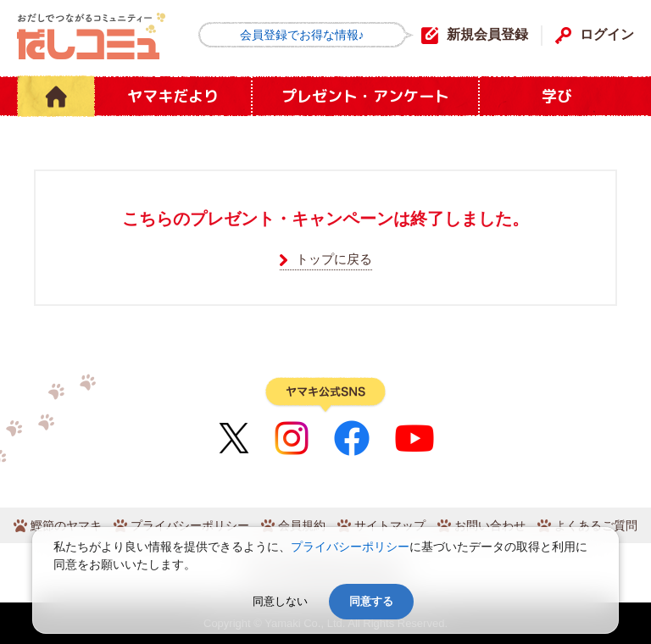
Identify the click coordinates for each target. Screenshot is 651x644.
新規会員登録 (487, 34)
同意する (371, 601)
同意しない (280, 601)
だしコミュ (91, 36)
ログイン (607, 34)
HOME (56, 96)
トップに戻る (334, 259)
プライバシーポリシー (350, 547)
